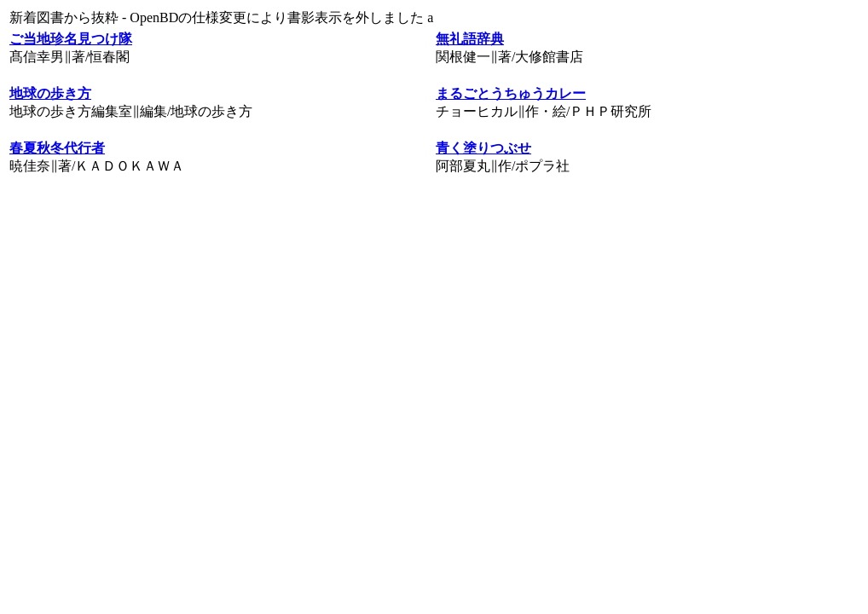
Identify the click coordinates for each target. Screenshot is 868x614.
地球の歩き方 (50, 93)
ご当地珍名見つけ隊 (71, 39)
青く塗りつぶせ (483, 148)
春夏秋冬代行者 (57, 148)
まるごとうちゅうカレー (511, 93)
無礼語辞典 (470, 39)
